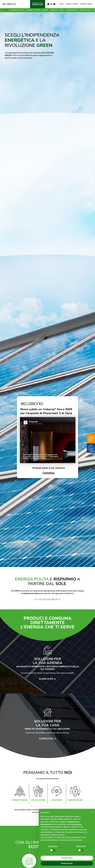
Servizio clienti (86, 4)
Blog (62, 4)
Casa (45, 10)
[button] (92, 813)
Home (6, 10)
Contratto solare (33, 10)
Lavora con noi (72, 4)
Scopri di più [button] (67, 863)
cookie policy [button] (76, 824)
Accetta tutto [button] (67, 858)
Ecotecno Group (17, 10)
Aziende (54, 10)
